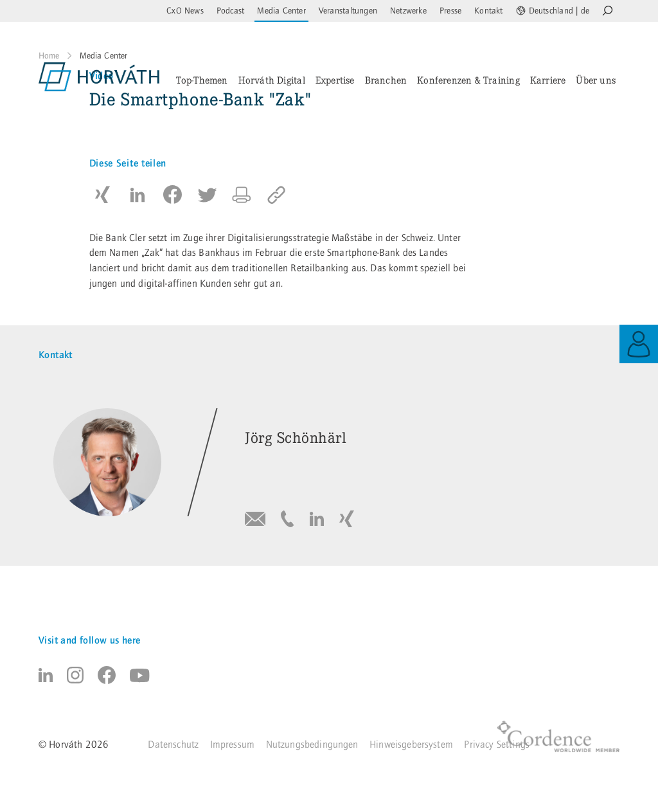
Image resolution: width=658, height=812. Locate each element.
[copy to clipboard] (276, 195)
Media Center (281, 11)
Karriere (548, 80)
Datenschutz (173, 744)
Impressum (232, 744)
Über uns (596, 80)
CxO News (185, 11)
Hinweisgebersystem (411, 744)
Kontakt (488, 11)
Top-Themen (202, 80)
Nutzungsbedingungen (312, 744)
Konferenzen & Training (468, 80)
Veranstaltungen (348, 11)
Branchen (386, 80)
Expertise (335, 80)
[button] (103, 195)
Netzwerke (408, 11)
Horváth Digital (272, 80)
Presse (450, 11)
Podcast (230, 11)
